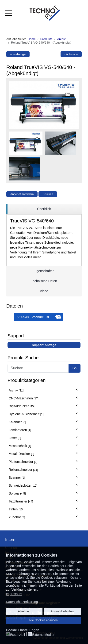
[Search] (38, 368)
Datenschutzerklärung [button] (22, 602)
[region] (44, 209)
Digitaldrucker (22, 406)
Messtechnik (20, 446)
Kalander (17, 422)
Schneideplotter (23, 485)
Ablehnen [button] (24, 611)
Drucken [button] (48, 194)
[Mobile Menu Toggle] (9, 13)
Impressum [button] (14, 594)
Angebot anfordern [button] (22, 194)
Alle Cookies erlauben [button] (43, 620)
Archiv (16, 390)
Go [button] (75, 368)
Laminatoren (20, 430)
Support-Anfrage (44, 345)
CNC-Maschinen (24, 398)
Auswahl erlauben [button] (62, 611)
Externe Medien (44, 635)
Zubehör (17, 517)
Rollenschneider (23, 470)
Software (17, 493)
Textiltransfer (21, 501)
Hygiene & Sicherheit (26, 414)
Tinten (16, 509)
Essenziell (17, 635)
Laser (15, 438)
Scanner (17, 478)
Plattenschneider (23, 462)
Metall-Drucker (21, 454)
